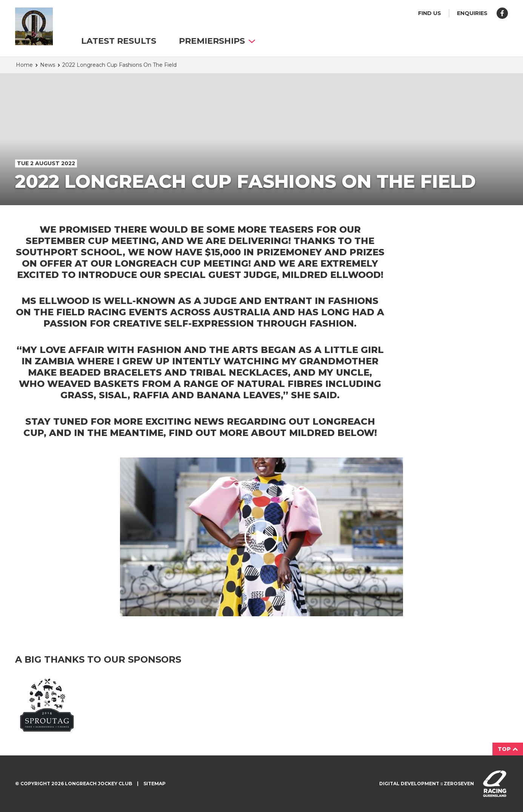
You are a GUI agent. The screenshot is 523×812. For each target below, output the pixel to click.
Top (508, 749)
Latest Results (119, 41)
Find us (430, 13)
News (48, 65)
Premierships (217, 41)
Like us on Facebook (502, 13)
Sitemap (155, 784)
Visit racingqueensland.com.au (495, 784)
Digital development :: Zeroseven (427, 784)
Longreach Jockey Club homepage (34, 26)
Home (24, 65)
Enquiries (472, 13)
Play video (261, 537)
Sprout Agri (47, 705)
